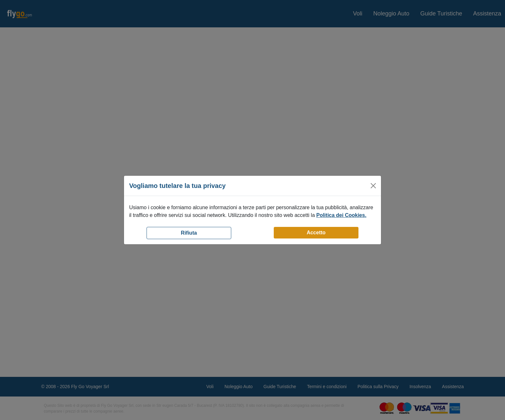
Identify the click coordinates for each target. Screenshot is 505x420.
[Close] (373, 186)
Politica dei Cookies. (341, 215)
